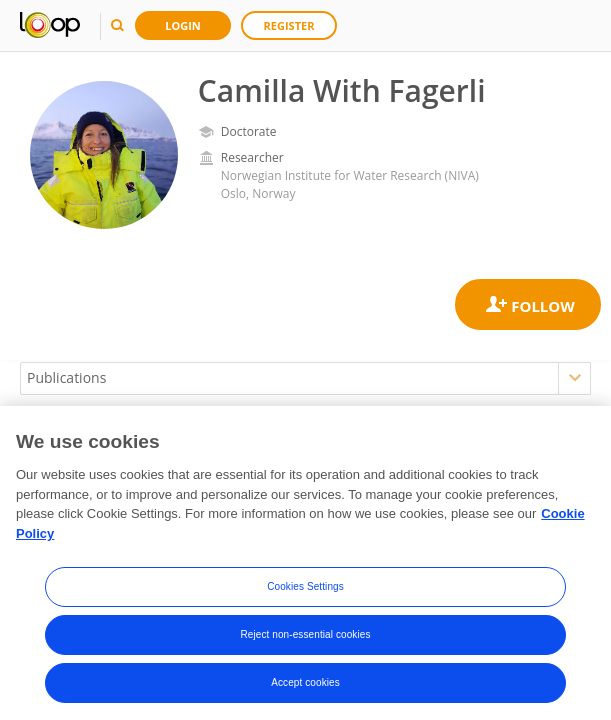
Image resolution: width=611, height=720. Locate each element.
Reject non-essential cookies (305, 640)
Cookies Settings (305, 592)
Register (289, 25)
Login (183, 25)
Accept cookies (305, 688)
